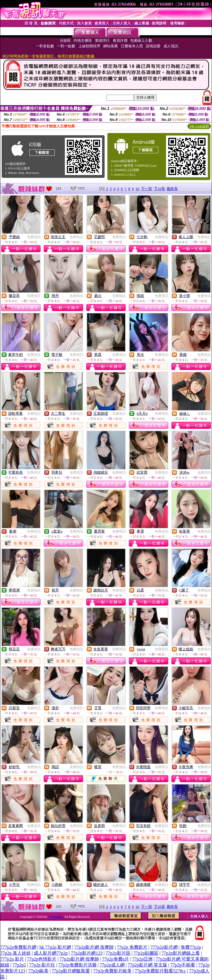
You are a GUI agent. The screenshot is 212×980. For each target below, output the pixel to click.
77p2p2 (19, 965)
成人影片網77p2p (51, 953)
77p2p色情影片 (42, 959)
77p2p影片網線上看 (181, 953)
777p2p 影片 (12, 959)
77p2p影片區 (118, 953)
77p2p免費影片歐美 (112, 971)
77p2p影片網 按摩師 (94, 947)
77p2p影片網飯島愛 (71, 971)
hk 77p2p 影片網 (55, 947)
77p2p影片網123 (87, 953)
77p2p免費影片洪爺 (78, 965)
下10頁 (159, 189)
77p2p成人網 (112, 965)
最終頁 (172, 189)
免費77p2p (191, 947)
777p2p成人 (56, 917)
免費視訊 (34, 237)
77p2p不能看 (183, 965)
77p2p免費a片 (116, 959)
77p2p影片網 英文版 (147, 965)
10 (137, 189)
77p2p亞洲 (142, 959)
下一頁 (146, 189)
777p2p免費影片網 (18, 947)
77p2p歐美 (38, 971)
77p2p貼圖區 (146, 953)
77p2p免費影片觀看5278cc (160, 971)
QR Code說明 (199, 126)
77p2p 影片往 (42, 965)
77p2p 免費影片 (132, 947)
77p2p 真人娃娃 (16, 953)
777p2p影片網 (164, 947)
